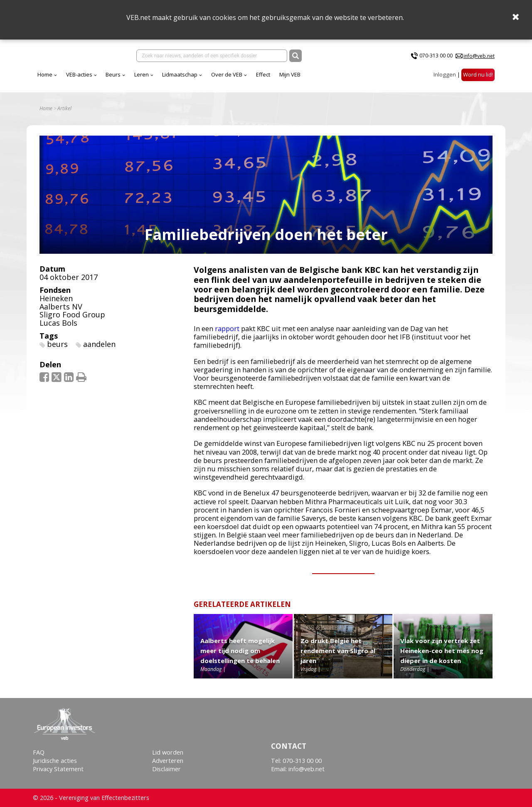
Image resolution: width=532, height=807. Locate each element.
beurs (57, 344)
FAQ (39, 752)
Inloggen (445, 74)
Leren (142, 74)
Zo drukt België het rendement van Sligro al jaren (338, 651)
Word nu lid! (478, 74)
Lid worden (168, 752)
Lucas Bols (58, 323)
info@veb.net (479, 56)
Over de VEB (227, 74)
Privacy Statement (58, 769)
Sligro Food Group (72, 314)
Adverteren (168, 761)
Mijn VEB (290, 74)
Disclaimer (166, 769)
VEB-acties (79, 74)
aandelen (99, 344)
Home (45, 74)
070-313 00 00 (436, 56)
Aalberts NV (61, 307)
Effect (263, 74)
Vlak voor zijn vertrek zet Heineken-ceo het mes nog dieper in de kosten (442, 651)
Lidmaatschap (180, 74)
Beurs (113, 74)
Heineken (56, 298)
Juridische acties (55, 761)
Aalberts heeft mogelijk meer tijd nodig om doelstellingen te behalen (240, 651)
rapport (227, 328)
